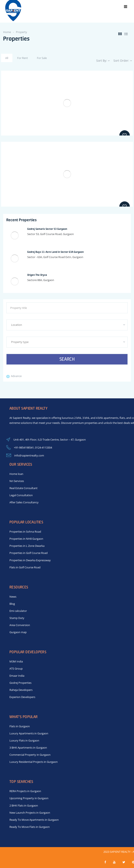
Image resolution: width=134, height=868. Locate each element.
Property (21, 32)
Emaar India (17, 676)
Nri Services (17, 481)
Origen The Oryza (37, 275)
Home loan (16, 474)
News (13, 597)
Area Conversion (20, 625)
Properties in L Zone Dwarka (27, 546)
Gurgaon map (18, 632)
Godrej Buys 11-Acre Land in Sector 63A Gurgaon (55, 252)
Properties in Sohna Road (25, 532)
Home (7, 32)
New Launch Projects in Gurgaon (30, 813)
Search (67, 359)
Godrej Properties (20, 683)
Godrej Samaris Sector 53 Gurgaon (47, 229)
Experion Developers (22, 697)
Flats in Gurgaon (20, 726)
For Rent (23, 58)
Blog (12, 604)
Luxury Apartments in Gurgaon (29, 733)
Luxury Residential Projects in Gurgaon (34, 762)
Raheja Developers (21, 690)
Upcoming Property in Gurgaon (29, 798)
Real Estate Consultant (23, 488)
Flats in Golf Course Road (25, 567)
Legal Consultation (21, 495)
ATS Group (16, 669)
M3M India (16, 661)
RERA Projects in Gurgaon (25, 791)
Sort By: (103, 61)
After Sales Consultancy (24, 502)
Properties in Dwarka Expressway (30, 560)
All (7, 58)
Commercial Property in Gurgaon (30, 755)
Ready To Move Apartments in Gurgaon (34, 820)
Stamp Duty (17, 618)
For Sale (42, 58)
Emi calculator (18, 611)
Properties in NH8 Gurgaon (26, 539)
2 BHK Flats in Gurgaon (24, 805)
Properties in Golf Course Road (29, 553)
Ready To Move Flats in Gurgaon (30, 827)
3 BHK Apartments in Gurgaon (28, 748)
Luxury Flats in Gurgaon (24, 740)
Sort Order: (123, 61)
